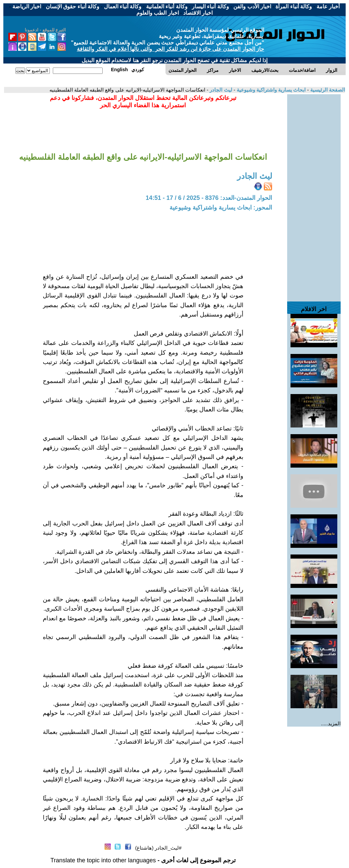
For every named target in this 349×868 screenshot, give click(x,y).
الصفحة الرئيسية (327, 90)
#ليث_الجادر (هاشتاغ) (158, 848)
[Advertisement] (314, 195)
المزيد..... (331, 723)
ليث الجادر (220, 90)
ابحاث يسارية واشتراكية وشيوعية (271, 90)
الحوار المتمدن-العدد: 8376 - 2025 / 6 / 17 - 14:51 (209, 198)
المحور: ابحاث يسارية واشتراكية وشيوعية (221, 208)
